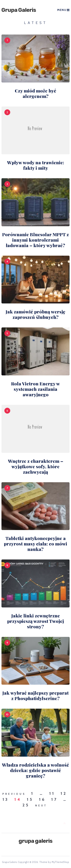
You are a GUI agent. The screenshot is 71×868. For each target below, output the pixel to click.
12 (64, 794)
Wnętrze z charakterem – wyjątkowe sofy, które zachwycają (36, 466)
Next (41, 805)
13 (6, 799)
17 (54, 799)
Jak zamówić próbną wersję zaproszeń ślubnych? (35, 314)
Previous (14, 794)
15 (30, 799)
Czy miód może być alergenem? (35, 93)
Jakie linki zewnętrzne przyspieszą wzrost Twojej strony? (35, 621)
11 (52, 794)
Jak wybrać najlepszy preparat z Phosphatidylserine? (35, 695)
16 (42, 799)
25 (26, 805)
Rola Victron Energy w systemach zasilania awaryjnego (35, 389)
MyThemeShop (60, 862)
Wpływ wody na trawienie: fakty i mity (36, 165)
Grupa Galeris (19, 10)
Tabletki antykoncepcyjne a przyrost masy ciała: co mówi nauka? (35, 544)
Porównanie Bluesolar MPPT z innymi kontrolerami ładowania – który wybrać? (35, 240)
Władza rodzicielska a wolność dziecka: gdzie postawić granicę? (35, 770)
